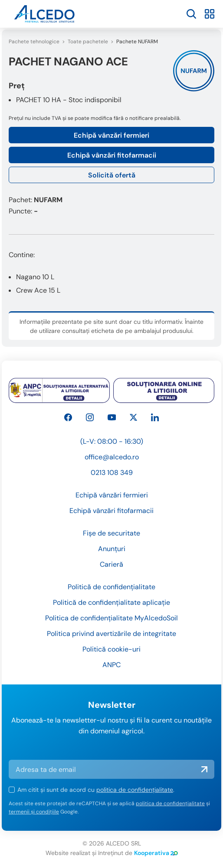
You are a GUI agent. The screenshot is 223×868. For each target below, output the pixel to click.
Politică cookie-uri (111, 649)
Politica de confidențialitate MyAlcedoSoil (111, 618)
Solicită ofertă (112, 175)
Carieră (111, 564)
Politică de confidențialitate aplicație (111, 602)
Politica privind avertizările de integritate (111, 634)
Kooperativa (156, 853)
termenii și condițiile (34, 812)
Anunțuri (112, 549)
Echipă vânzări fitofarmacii (112, 155)
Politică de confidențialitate (111, 587)
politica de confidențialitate (135, 790)
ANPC (111, 665)
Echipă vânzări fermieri (111, 135)
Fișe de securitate (111, 533)
